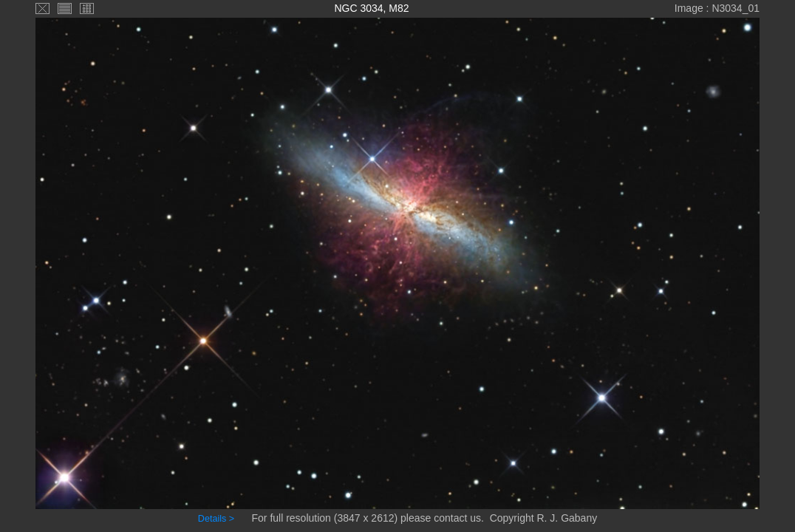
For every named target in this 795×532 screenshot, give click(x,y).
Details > (216, 519)
